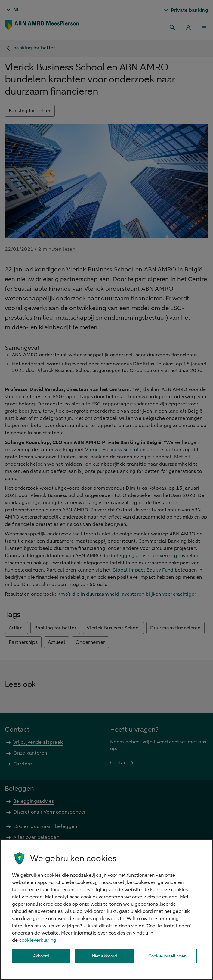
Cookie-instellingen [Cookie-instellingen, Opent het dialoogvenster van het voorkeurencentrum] (167, 956)
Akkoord (41, 956)
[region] (106, 910)
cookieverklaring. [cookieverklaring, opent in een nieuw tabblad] (38, 940)
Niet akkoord (105, 956)
